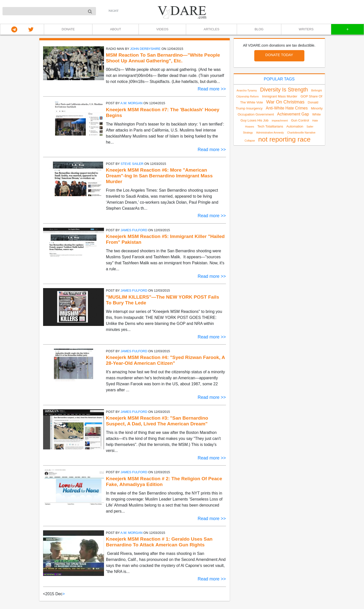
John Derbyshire (145, 49)
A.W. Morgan (132, 103)
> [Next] (64, 594)
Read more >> (212, 89)
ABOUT (115, 29)
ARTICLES (211, 29)
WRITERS (306, 29)
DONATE (68, 29)
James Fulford (134, 230)
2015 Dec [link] (54, 594)
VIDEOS (162, 29)
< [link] (44, 594)
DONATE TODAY (279, 55)
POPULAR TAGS (279, 79)
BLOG (259, 29)
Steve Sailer (132, 164)
